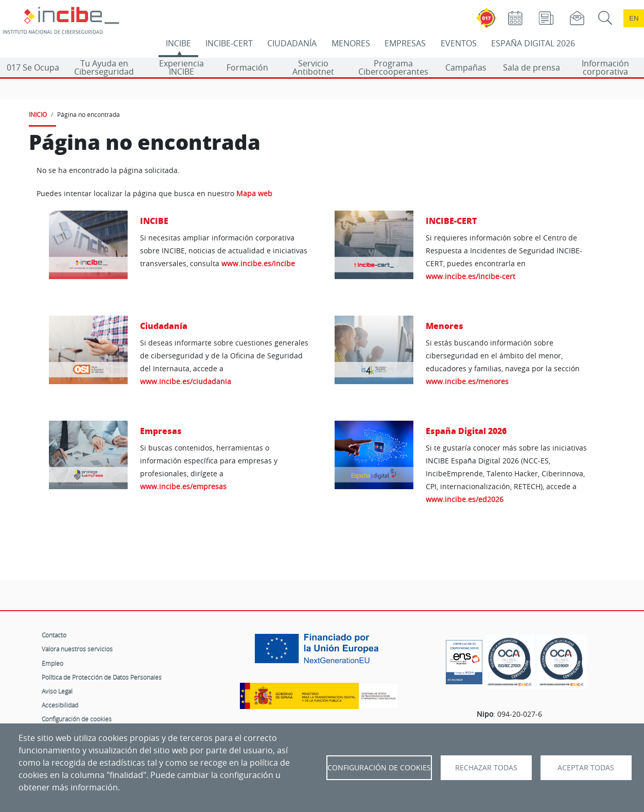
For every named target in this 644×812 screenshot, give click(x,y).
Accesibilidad (60, 705)
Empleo (53, 663)
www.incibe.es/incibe (258, 263)
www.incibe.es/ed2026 (465, 499)
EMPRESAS (405, 43)
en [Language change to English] (634, 18)
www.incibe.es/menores (467, 381)
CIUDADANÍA (292, 43)
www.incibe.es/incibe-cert (471, 276)
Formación (247, 67)
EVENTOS (459, 43)
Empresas (161, 431)
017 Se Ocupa (33, 67)
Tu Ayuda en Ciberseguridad (104, 67)
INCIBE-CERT (229, 43)
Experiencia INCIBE (181, 67)
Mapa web (254, 194)
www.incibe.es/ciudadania (186, 381)
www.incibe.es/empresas (183, 486)
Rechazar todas (486, 768)
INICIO (38, 114)
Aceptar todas (586, 768)
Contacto (54, 635)
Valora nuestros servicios (77, 649)
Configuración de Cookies (379, 768)
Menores (445, 326)
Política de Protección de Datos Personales (102, 677)
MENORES (351, 43)
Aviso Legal (57, 691)
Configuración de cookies (77, 719)
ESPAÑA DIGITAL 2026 (533, 43)
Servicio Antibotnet (313, 67)
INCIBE (178, 43)
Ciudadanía (164, 326)
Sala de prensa (532, 67)
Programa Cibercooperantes (393, 67)
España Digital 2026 (466, 431)
